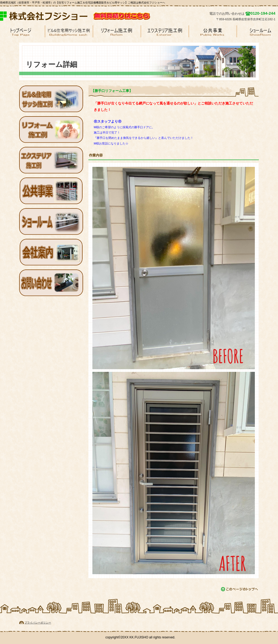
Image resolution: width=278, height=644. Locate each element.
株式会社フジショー (47, 16)
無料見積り (137, 16)
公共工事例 (51, 191)
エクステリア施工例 (51, 160)
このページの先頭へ (240, 589)
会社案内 (51, 252)
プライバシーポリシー (38, 623)
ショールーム (51, 222)
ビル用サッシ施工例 (51, 99)
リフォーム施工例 (51, 130)
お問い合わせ (51, 283)
